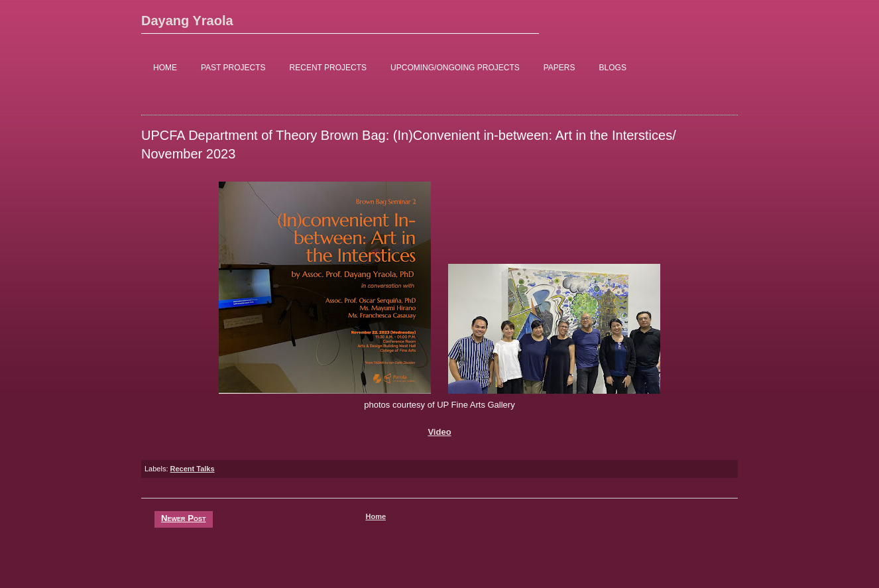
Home (376, 516)
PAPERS (559, 68)
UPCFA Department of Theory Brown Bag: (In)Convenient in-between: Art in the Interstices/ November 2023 (409, 145)
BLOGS (613, 68)
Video (439, 432)
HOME (165, 68)
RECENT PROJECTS (328, 68)
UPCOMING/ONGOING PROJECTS (455, 68)
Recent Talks (193, 469)
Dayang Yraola (187, 21)
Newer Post (184, 518)
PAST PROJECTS (233, 68)
